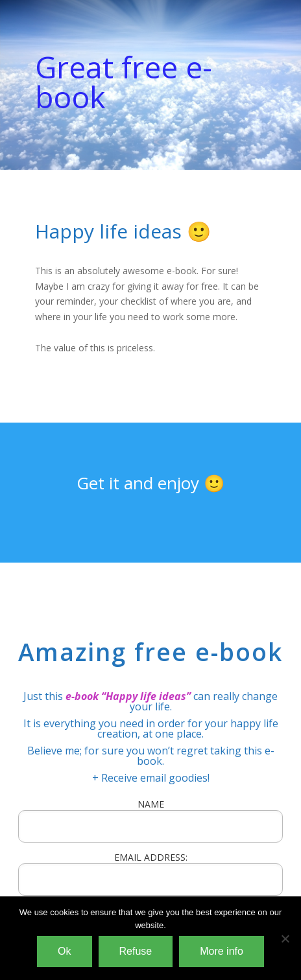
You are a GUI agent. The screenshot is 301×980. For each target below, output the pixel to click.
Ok (64, 951)
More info (222, 951)
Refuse (136, 951)
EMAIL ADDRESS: (150, 873)
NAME (151, 804)
